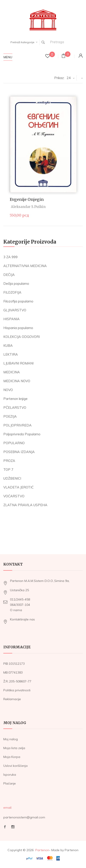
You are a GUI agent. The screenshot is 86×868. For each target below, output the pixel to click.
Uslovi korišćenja (15, 766)
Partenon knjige (15, 399)
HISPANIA (11, 319)
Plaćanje (10, 783)
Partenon (42, 850)
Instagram (13, 827)
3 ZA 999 (10, 257)
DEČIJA (9, 275)
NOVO (8, 390)
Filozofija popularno (18, 301)
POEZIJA (10, 416)
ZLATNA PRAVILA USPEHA (25, 505)
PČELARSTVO (15, 408)
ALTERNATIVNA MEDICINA (25, 266)
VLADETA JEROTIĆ (18, 487)
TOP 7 (8, 470)
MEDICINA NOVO (17, 381)
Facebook (5, 827)
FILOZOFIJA (12, 292)
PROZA (9, 461)
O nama (16, 610)
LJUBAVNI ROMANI (18, 363)
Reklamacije (12, 699)
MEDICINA (12, 372)
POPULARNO (14, 443)
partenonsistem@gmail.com (24, 817)
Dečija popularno (16, 284)
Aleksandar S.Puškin (28, 207)
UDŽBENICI (12, 478)
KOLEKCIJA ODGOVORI (22, 337)
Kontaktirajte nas (22, 619)
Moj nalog (11, 739)
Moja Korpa (12, 757)
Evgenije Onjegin (27, 199)
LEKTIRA (11, 354)
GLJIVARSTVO (15, 310)
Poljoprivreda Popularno (22, 434)
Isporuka (10, 775)
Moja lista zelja (14, 748)
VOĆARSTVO (14, 496)
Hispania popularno (18, 328)
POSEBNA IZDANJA (19, 452)
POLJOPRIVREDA (17, 425)
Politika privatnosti (17, 690)
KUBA (8, 346)
